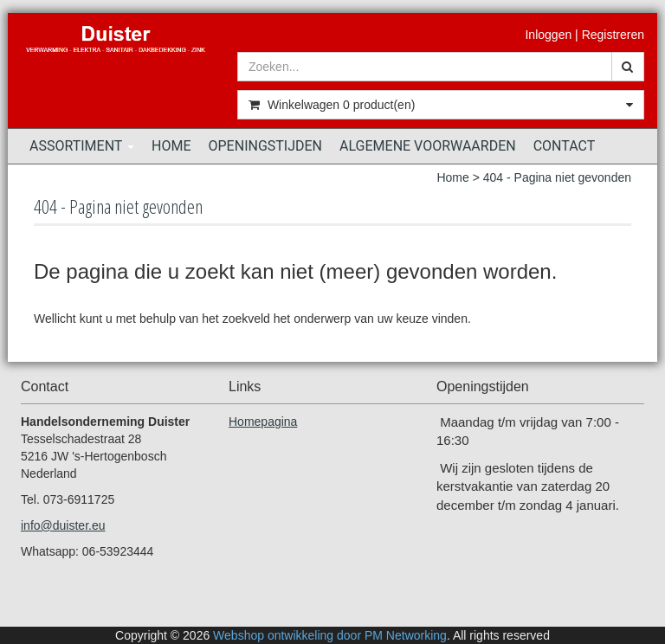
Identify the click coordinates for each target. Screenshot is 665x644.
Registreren (613, 35)
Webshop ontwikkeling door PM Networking (330, 635)
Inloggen (548, 35)
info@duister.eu (63, 525)
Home (171, 146)
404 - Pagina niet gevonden (557, 177)
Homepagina (263, 422)
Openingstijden (266, 146)
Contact (565, 146)
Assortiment (82, 146)
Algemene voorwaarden (428, 146)
